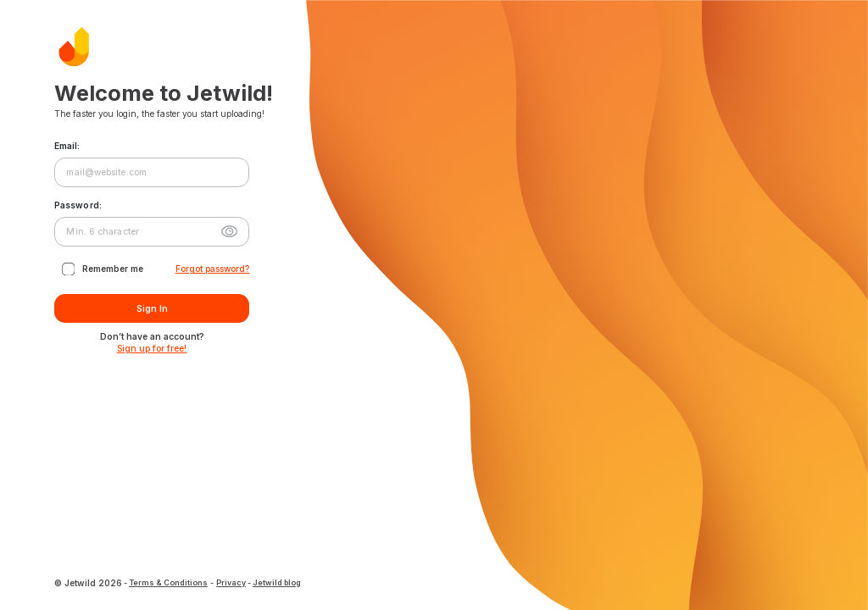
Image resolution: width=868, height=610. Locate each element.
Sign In (152, 309)
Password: (78, 205)
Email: (67, 146)
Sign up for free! (152, 348)
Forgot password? (213, 269)
